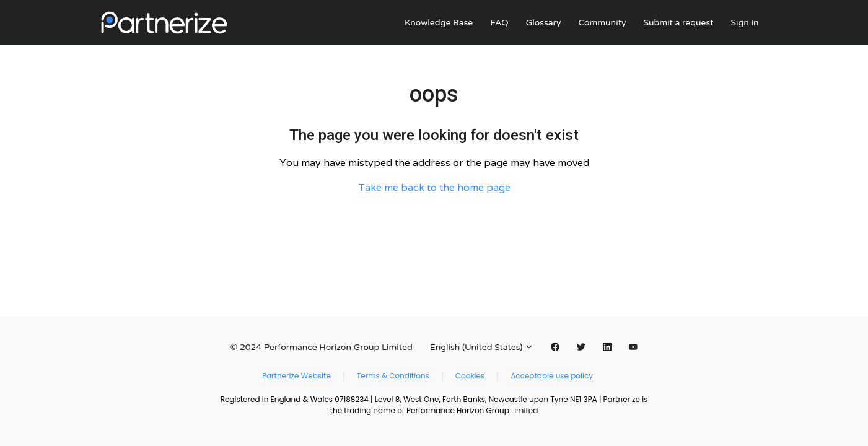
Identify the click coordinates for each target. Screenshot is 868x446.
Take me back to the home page (434, 187)
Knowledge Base (439, 23)
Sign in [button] (745, 23)
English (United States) (482, 347)
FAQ (499, 23)
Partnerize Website (296, 376)
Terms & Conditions (393, 376)
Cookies (470, 376)
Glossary (544, 23)
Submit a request (678, 23)
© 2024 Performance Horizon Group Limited (322, 347)
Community (602, 23)
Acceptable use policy (552, 376)
